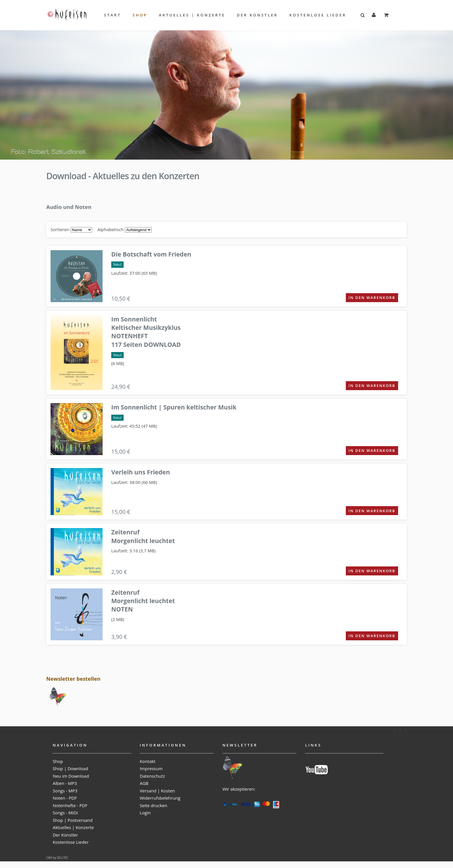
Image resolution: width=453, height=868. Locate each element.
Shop (140, 15)
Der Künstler (257, 15)
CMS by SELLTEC (57, 858)
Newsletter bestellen (73, 679)
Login (145, 813)
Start (113, 15)
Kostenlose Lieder (318, 15)
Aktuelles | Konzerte (192, 15)
